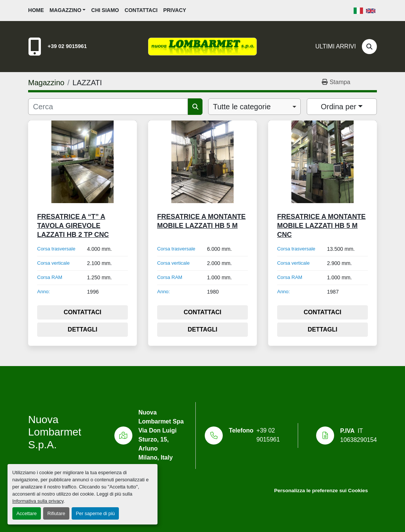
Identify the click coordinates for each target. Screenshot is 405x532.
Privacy (175, 10)
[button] (67, 10)
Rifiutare (56, 513)
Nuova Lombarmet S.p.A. (55, 432)
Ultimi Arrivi (336, 46)
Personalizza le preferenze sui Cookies (321, 491)
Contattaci (141, 10)
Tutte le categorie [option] (242, 107)
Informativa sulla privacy (38, 501)
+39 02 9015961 (67, 46)
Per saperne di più (95, 513)
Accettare (27, 513)
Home (36, 10)
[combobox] (254, 107)
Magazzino (65, 10)
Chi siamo (105, 10)
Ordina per (338, 107)
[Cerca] (369, 47)
